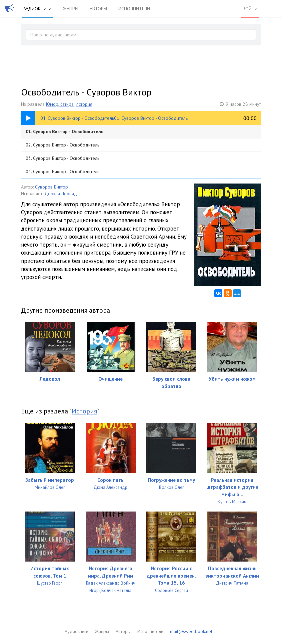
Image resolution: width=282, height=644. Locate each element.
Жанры (71, 9)
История (84, 104)
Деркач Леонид (61, 194)
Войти (250, 9)
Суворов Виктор (51, 187)
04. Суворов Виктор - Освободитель (62, 172)
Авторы (98, 9)
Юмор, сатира (60, 104)
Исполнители (134, 9)
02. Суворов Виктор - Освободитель (62, 145)
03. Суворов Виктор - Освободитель (62, 158)
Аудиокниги (37, 9)
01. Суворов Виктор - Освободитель (64, 131)
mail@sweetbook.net (191, 631)
